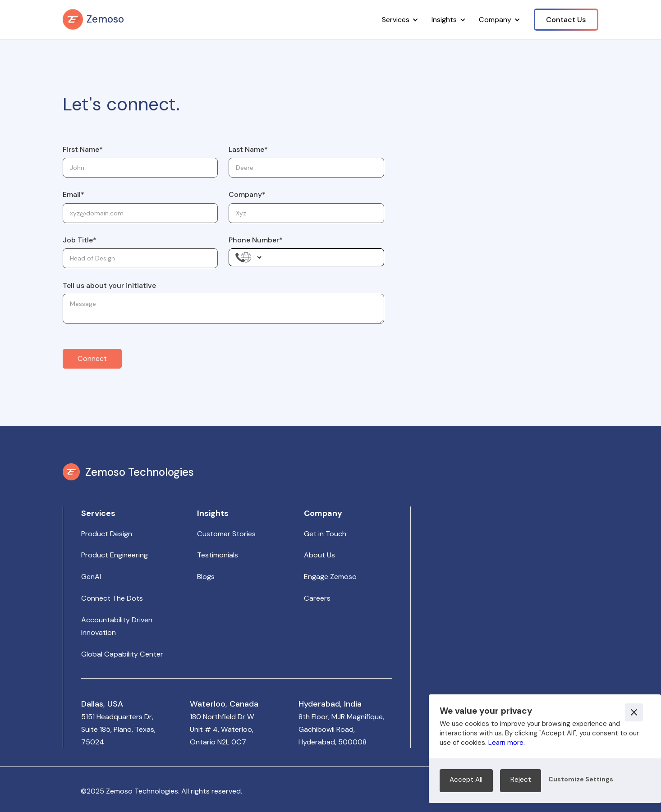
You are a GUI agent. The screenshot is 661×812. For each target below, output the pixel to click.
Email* (73, 194)
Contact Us (566, 20)
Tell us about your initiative (109, 285)
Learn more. (507, 743)
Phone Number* (256, 240)
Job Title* (80, 240)
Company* (247, 194)
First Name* (83, 149)
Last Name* (248, 149)
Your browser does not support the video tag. (509, 627)
